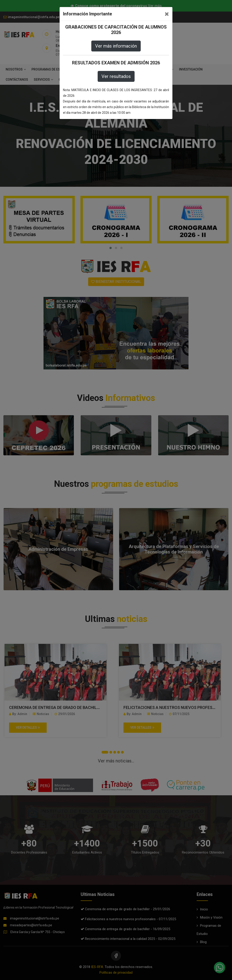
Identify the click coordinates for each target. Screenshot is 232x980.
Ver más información (116, 46)
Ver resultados (116, 76)
